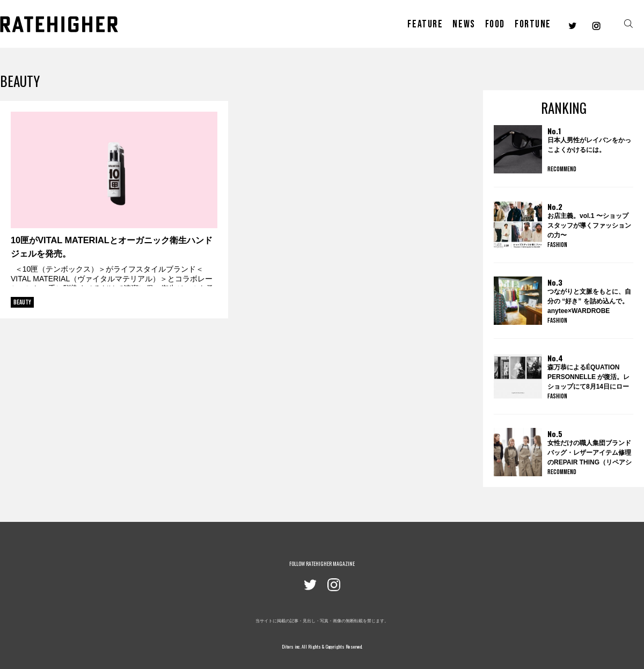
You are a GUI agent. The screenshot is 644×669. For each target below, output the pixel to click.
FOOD (495, 24)
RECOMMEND (562, 169)
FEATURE (425, 24)
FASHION (557, 245)
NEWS (464, 24)
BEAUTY (22, 302)
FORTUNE (533, 24)
